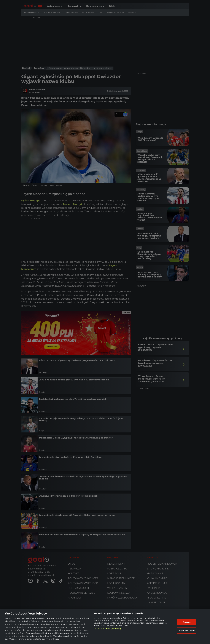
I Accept (186, 622)
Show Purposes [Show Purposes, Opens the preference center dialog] (187, 630)
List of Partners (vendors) (107, 628)
